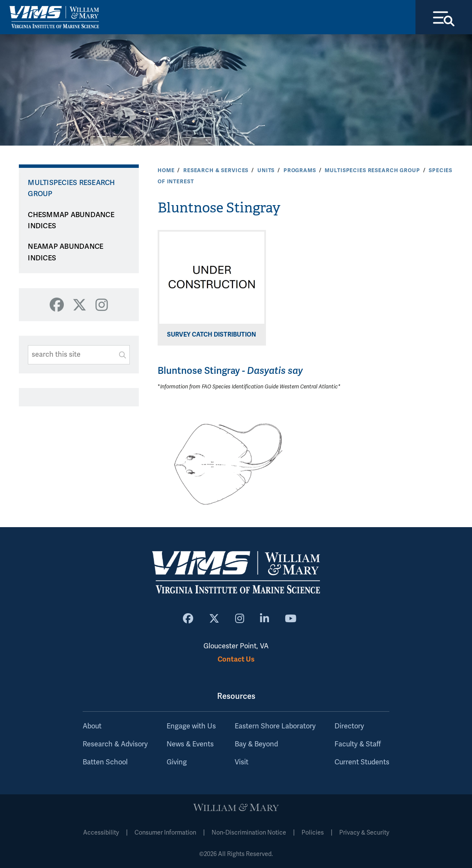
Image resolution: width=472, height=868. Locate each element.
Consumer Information (165, 833)
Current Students (362, 762)
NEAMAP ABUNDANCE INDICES (66, 252)
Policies (313, 833)
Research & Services (216, 170)
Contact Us (236, 659)
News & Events (190, 744)
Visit (242, 762)
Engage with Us (191, 726)
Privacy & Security (364, 833)
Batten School (105, 762)
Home (166, 170)
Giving (177, 762)
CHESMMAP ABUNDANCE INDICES (71, 221)
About (92, 726)
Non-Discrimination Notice (249, 833)
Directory (349, 726)
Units (266, 170)
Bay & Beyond (256, 744)
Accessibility (101, 833)
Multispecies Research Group (372, 170)
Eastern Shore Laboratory (275, 726)
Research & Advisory (115, 744)
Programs (300, 170)
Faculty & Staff (358, 744)
